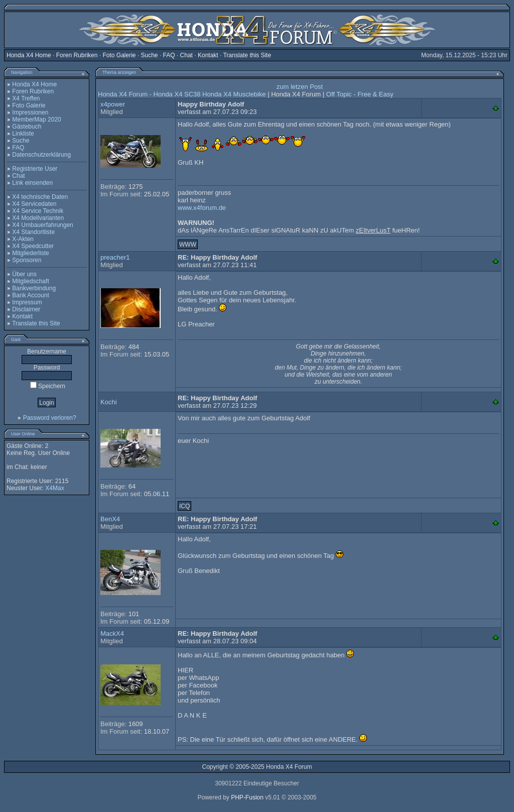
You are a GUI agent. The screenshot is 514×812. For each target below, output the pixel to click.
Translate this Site (247, 55)
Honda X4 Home (29, 55)
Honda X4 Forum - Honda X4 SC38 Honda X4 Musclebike (182, 94)
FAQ (169, 55)
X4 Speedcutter (33, 246)
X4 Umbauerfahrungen (42, 225)
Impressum (27, 302)
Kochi (109, 402)
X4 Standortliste (33, 232)
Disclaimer (26, 309)
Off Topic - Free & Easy (360, 94)
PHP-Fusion (247, 797)
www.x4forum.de (202, 208)
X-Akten (23, 239)
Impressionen (30, 112)
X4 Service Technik (38, 211)
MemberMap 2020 (36, 120)
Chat (186, 55)
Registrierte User (35, 169)
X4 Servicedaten (34, 204)
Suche (150, 55)
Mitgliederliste (30, 253)
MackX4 (112, 633)
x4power (113, 104)
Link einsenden (32, 183)
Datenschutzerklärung (41, 155)
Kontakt (208, 55)
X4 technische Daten (40, 197)
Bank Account (30, 295)
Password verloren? (50, 418)
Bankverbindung (34, 288)
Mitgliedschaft (30, 281)
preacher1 (115, 257)
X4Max (54, 488)
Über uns (24, 274)
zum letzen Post (300, 87)
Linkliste (23, 134)
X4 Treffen (26, 98)
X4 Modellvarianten (38, 218)
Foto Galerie (119, 55)
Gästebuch (27, 127)
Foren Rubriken (77, 55)
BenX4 (110, 519)
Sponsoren (27, 260)
